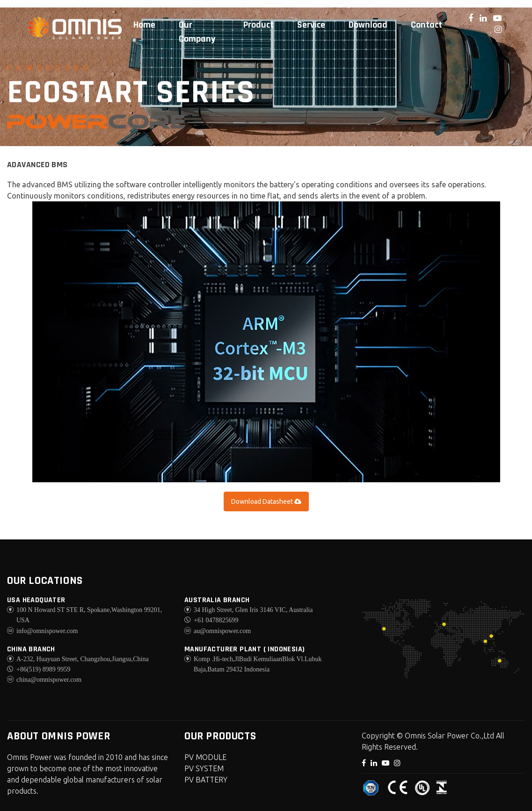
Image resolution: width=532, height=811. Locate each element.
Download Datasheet (266, 501)
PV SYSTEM (204, 768)
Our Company (197, 32)
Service (311, 25)
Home (144, 25)
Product (259, 25)
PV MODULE (205, 757)
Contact (426, 25)
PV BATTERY (206, 780)
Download (368, 25)
